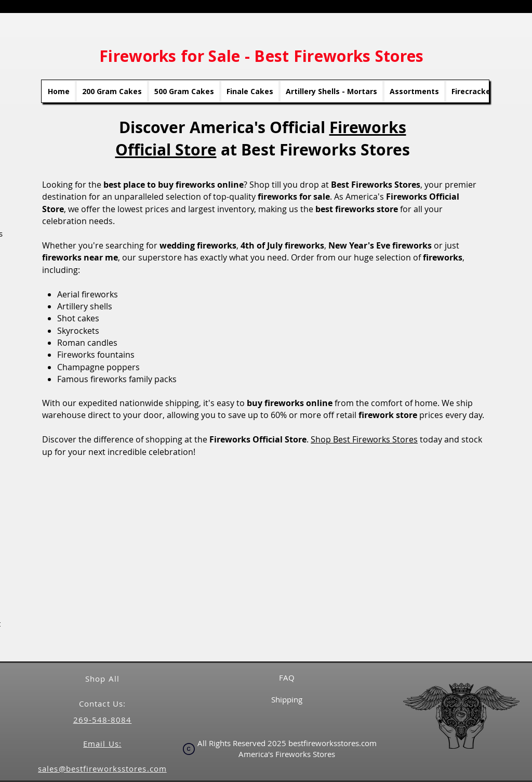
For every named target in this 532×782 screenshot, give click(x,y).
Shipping (287, 699)
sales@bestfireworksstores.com (102, 768)
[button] (263, 558)
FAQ (287, 677)
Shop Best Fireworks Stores (364, 439)
